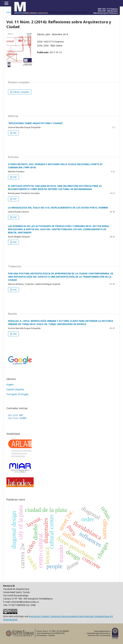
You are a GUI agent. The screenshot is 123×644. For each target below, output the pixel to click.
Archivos (20, 12)
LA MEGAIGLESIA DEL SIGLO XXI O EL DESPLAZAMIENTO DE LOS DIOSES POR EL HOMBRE (58, 208)
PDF (15, 133)
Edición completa (21, 92)
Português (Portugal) (17, 394)
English (10, 385)
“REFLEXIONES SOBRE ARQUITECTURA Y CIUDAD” (36, 123)
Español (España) (15, 389)
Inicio (9, 12)
